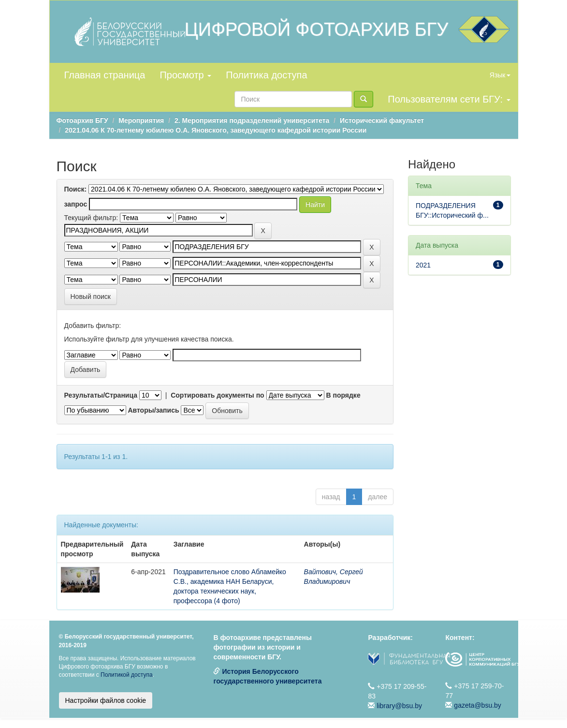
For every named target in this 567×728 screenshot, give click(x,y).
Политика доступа (266, 75)
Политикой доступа (127, 675)
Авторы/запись (153, 410)
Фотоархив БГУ (82, 120)
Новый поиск (91, 297)
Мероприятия (141, 120)
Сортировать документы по (218, 395)
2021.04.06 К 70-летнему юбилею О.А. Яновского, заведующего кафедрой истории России (216, 130)
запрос (76, 204)
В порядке (343, 395)
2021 (423, 265)
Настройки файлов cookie (106, 700)
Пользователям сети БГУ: (449, 99)
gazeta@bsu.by (478, 705)
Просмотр (185, 75)
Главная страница (105, 75)
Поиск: (76, 189)
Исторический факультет (382, 120)
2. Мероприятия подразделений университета (252, 120)
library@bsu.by (399, 706)
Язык (500, 75)
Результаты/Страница (101, 395)
